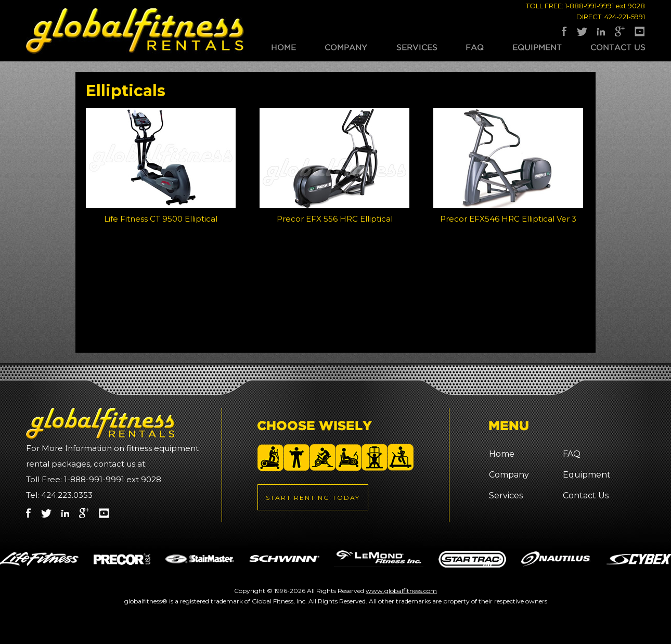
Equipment (537, 47)
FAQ (475, 47)
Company (346, 47)
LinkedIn (601, 31)
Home (284, 47)
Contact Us (618, 47)
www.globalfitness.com (401, 591)
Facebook (564, 31)
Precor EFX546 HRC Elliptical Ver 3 (508, 219)
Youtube (640, 31)
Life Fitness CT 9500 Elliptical (161, 219)
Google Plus (620, 31)
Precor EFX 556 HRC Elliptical (335, 219)
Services (417, 47)
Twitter (582, 31)
